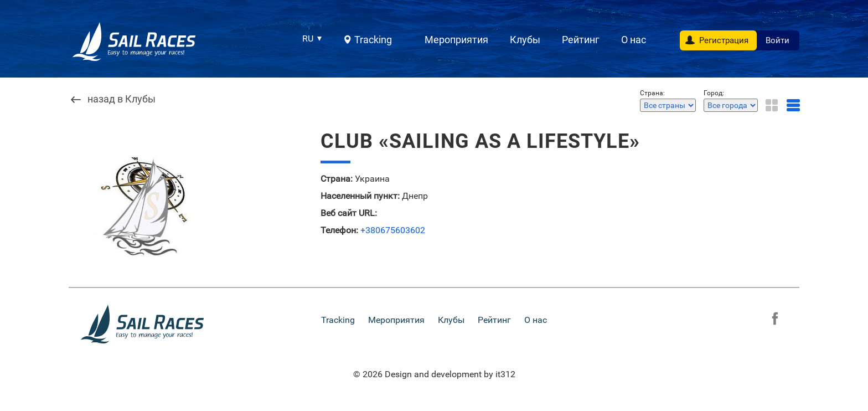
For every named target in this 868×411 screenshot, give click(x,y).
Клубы (525, 40)
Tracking (373, 40)
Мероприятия (456, 40)
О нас (634, 40)
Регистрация (724, 40)
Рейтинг (581, 40)
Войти (777, 40)
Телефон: (339, 230)
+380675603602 (393, 230)
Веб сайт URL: (349, 213)
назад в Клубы (122, 99)
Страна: (337, 179)
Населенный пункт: (360, 196)
